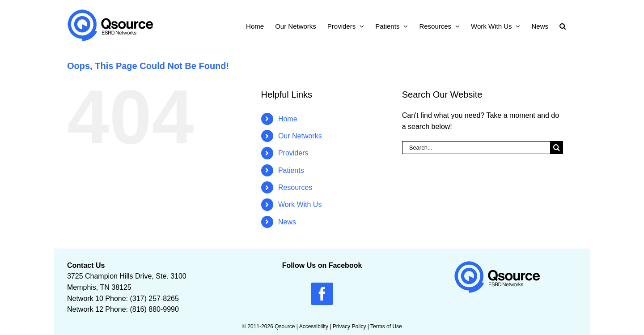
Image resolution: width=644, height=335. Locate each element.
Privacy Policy (350, 326)
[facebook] (322, 294)
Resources (295, 187)
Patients (291, 170)
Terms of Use (386, 326)
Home (288, 119)
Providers (293, 153)
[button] (563, 25)
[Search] (557, 148)
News (287, 222)
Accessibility (314, 326)
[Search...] (476, 148)
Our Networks (300, 136)
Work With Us (300, 204)
